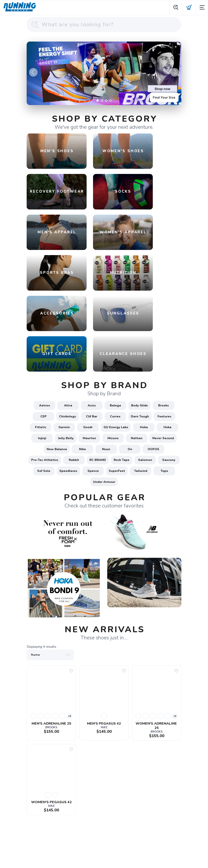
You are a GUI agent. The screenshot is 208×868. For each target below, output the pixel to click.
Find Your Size (163, 97)
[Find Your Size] (104, 73)
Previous (33, 72)
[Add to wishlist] (71, 639)
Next (175, 72)
